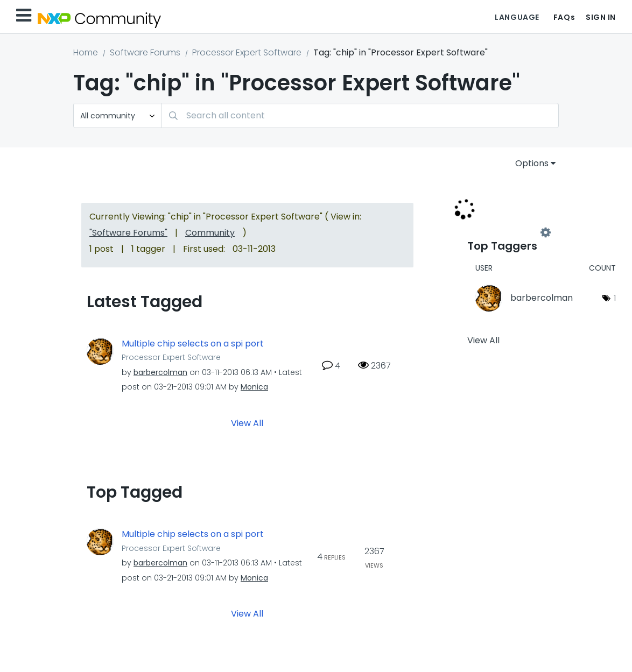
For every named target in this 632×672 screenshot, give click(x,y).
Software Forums (145, 52)
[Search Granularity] (117, 115)
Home (86, 52)
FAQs (564, 17)
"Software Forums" (128, 233)
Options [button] (532, 163)
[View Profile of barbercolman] (160, 372)
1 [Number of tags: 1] (615, 298)
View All (247, 423)
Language (517, 17)
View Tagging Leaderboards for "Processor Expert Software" (507, 232)
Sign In (601, 17)
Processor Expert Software (247, 52)
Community (210, 233)
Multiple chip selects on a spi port (193, 344)
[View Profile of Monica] (254, 387)
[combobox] (360, 115)
